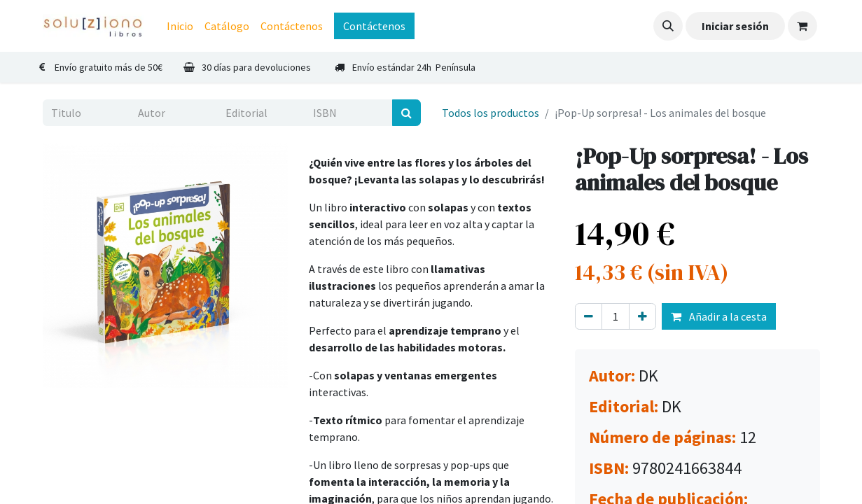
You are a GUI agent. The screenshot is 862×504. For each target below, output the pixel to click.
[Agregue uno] (642, 316)
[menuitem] (180, 26)
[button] (668, 26)
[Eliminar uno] (589, 316)
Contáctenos (374, 26)
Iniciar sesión (735, 26)
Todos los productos (491, 113)
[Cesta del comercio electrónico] (802, 26)
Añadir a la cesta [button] (719, 316)
